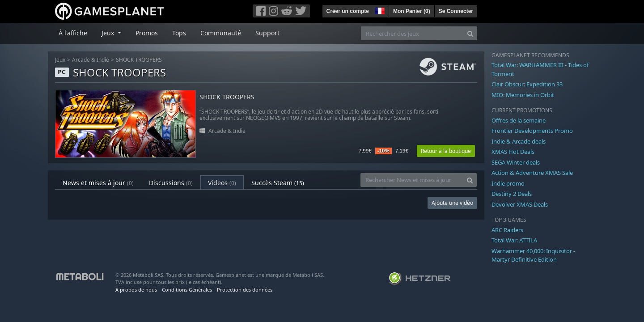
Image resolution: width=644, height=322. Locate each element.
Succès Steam (278, 183)
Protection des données (245, 290)
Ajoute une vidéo (452, 203)
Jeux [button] (109, 33)
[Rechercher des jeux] (412, 33)
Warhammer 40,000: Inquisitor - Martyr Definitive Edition (533, 255)
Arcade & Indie (91, 60)
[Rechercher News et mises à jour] (412, 180)
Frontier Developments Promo (532, 131)
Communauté (221, 33)
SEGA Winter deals (516, 162)
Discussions (171, 183)
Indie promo (508, 183)
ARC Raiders (507, 230)
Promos (147, 33)
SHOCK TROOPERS (139, 60)
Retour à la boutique (446, 151)
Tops (179, 33)
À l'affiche (73, 33)
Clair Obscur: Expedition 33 (527, 84)
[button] (379, 10)
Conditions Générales (187, 290)
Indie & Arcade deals (519, 141)
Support (267, 33)
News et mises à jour (98, 183)
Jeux (60, 60)
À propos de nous (136, 290)
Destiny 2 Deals (512, 194)
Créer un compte (348, 11)
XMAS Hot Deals (513, 152)
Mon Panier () (412, 11)
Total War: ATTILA (514, 240)
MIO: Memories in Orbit (523, 95)
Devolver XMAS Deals (520, 204)
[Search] (470, 33)
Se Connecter (456, 11)
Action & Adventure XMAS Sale (532, 173)
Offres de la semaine (519, 120)
